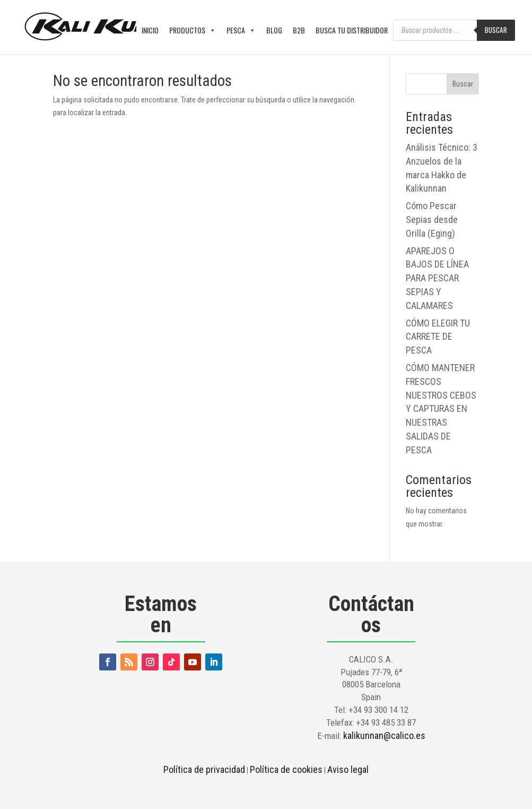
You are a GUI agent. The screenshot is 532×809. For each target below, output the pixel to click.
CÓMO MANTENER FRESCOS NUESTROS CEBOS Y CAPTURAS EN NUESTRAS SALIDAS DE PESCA (441, 409)
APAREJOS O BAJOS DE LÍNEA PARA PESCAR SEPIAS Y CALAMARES (437, 278)
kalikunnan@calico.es (384, 735)
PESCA (241, 30)
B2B (299, 30)
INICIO (150, 30)
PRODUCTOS (193, 30)
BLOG (274, 30)
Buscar (496, 30)
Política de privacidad (204, 769)
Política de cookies (286, 769)
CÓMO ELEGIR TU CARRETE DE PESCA (438, 337)
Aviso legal (348, 769)
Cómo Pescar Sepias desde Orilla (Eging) (432, 220)
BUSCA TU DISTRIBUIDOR (352, 30)
